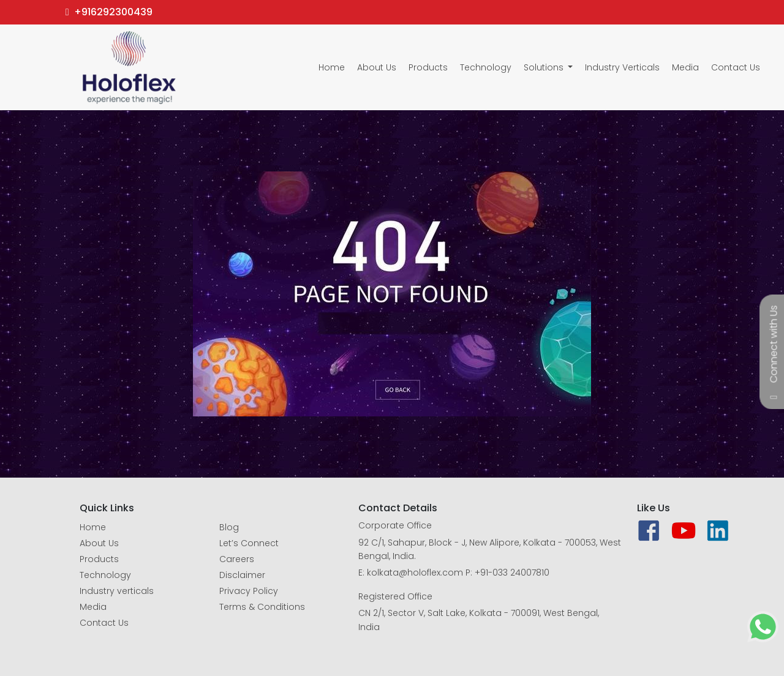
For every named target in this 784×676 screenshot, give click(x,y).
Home (332, 67)
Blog (229, 527)
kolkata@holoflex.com (415, 573)
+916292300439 (109, 12)
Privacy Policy (249, 591)
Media (685, 67)
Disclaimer (242, 575)
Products (428, 67)
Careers (237, 559)
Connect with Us (774, 344)
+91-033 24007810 (512, 573)
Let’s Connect (249, 543)
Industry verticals (117, 591)
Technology (486, 67)
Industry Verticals (622, 67)
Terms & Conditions (262, 607)
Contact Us (736, 67)
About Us (377, 67)
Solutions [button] (545, 67)
